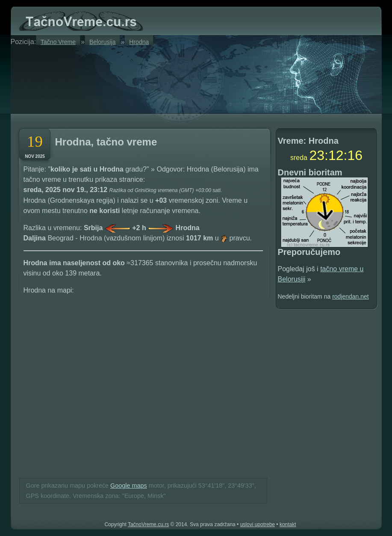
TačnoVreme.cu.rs (148, 524)
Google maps (129, 486)
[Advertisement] (119, 78)
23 (317, 155)
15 (355, 155)
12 (336, 155)
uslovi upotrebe (258, 524)
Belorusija (102, 42)
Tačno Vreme (58, 42)
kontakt (288, 524)
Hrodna (139, 42)
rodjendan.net (351, 296)
